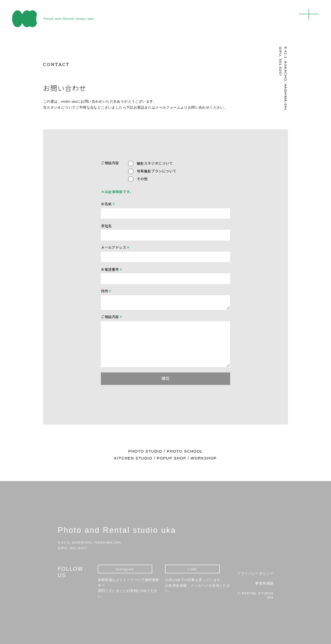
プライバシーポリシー (255, 574)
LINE (192, 569)
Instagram (125, 569)
